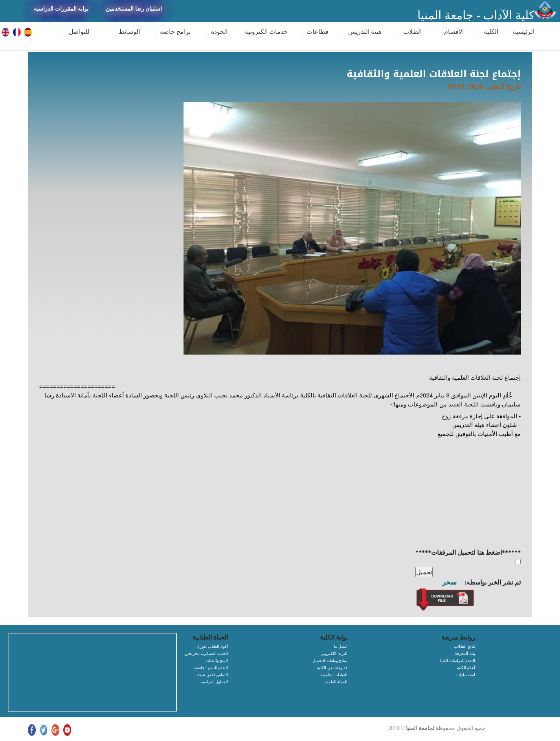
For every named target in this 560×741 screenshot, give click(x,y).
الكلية (487, 34)
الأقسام (451, 34)
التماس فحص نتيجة (213, 675)
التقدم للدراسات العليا (458, 661)
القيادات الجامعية (334, 675)
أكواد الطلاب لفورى (212, 646)
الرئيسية (524, 32)
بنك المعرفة (465, 653)
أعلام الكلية (466, 668)
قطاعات (314, 34)
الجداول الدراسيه (215, 682)
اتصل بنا (341, 646)
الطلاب (409, 34)
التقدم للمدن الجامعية (211, 668)
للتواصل (75, 34)
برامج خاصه (172, 34)
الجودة (216, 34)
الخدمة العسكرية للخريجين (206, 654)
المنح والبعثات (217, 661)
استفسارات (466, 675)
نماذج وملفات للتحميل (330, 661)
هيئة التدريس (361, 34)
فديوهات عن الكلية (332, 668)
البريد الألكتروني (334, 654)
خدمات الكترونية (263, 34)
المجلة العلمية (337, 682)
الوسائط (126, 34)
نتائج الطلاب (465, 646)
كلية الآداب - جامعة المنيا (476, 15)
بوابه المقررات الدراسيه (61, 9)
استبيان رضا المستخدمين (134, 9)
